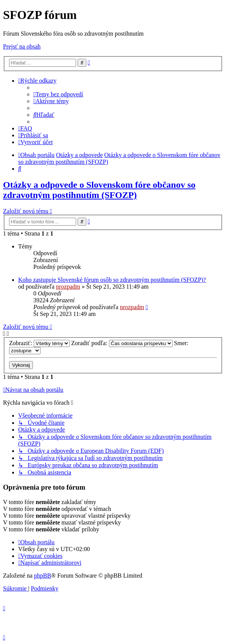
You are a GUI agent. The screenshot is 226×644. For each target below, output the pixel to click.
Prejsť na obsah (22, 46)
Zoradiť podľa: (122, 343)
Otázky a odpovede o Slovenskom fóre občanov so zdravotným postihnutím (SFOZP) (99, 190)
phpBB (43, 576)
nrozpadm (68, 287)
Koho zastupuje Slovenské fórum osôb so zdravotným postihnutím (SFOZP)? (112, 280)
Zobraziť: (39, 343)
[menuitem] (58, 94)
